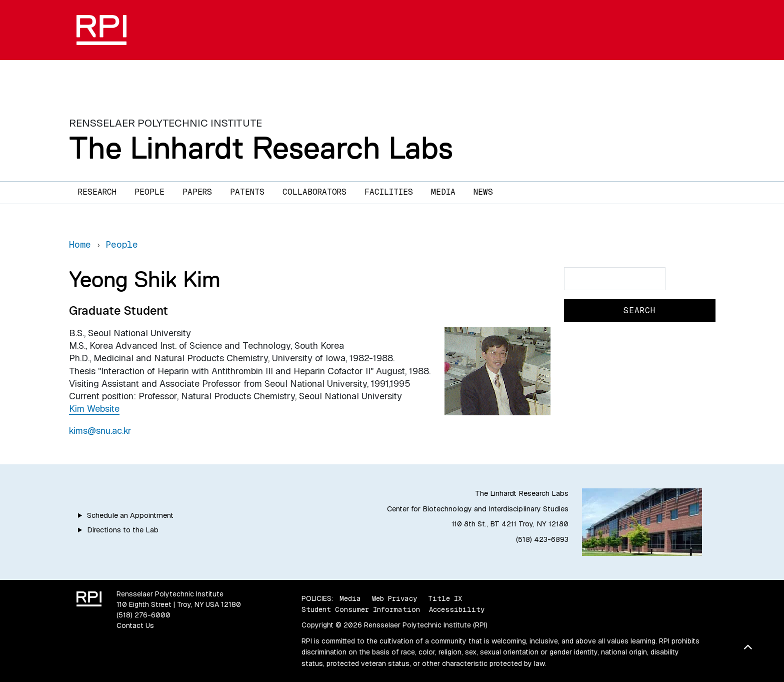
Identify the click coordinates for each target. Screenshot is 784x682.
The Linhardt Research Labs (261, 148)
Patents (247, 192)
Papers (197, 192)
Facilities (389, 192)
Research (97, 192)
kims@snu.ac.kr (100, 431)
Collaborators (314, 192)
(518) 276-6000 (143, 615)
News (483, 192)
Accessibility (457, 609)
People (149, 192)
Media (443, 192)
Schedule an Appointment (130, 515)
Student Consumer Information (361, 609)
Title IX (445, 598)
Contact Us (135, 625)
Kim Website (94, 409)
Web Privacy (394, 598)
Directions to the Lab (123, 530)
